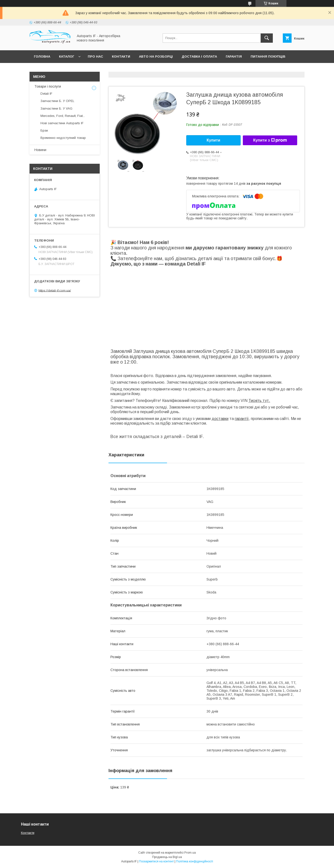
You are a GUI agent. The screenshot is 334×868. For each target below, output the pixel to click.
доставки (220, 419)
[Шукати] (267, 38)
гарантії (242, 419)
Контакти (121, 56)
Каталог (67, 56)
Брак (44, 130)
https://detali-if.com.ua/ (55, 290)
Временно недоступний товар (63, 138)
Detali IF (46, 94)
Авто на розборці (156, 56)
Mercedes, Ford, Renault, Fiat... (63, 116)
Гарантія (234, 56)
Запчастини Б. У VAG (56, 108)
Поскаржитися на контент (156, 861)
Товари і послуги (48, 86)
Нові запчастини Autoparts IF (62, 123)
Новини (40, 150)
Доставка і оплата (199, 56)
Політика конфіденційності (195, 861)
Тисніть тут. (259, 401)
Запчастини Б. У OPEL (57, 101)
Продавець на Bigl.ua (167, 857)
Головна (42, 56)
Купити (214, 140)
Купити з (270, 140)
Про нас (95, 56)
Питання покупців (268, 56)
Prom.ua (190, 853)
